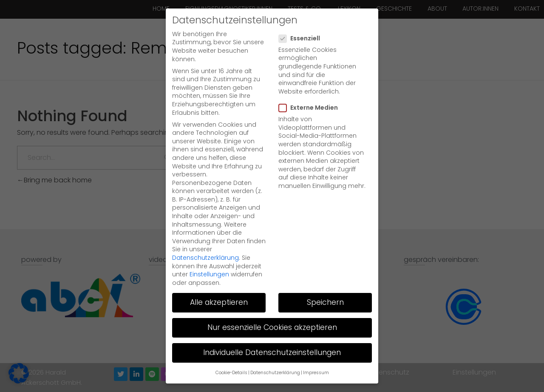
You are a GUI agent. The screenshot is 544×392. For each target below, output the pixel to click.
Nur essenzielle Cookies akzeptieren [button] (272, 310)
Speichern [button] (325, 285)
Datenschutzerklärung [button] (275, 356)
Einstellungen (209, 257)
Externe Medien (311, 91)
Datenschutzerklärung (205, 241)
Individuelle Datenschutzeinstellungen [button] (272, 335)
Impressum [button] (316, 356)
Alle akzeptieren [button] (219, 285)
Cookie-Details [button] (231, 356)
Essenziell (302, 21)
